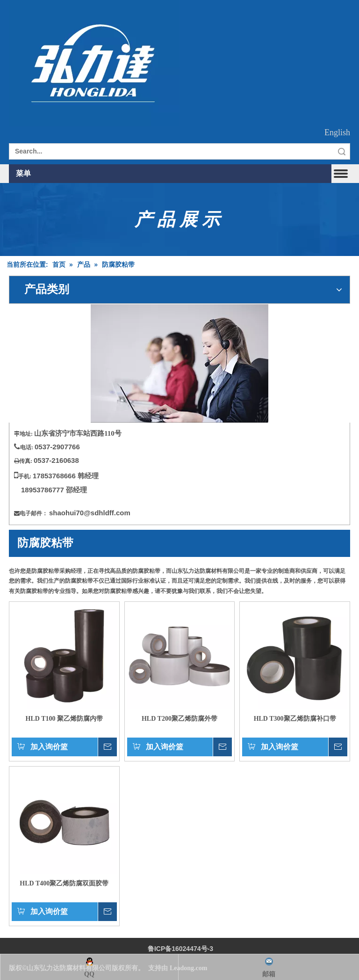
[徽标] (94, 63)
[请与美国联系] (179, 363)
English (337, 132)
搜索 (342, 151)
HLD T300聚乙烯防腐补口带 (295, 719)
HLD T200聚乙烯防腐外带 (179, 719)
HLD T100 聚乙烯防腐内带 (64, 719)
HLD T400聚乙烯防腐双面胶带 (64, 883)
